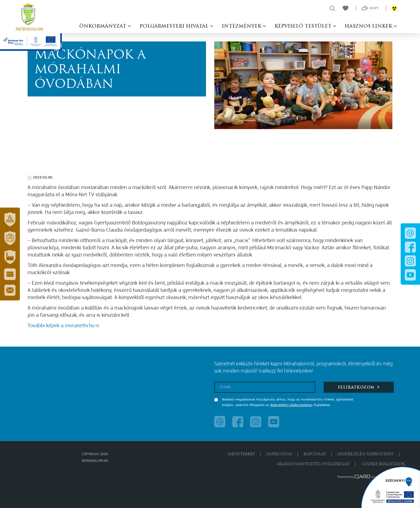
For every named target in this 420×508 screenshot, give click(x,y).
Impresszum (279, 454)
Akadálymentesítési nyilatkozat (313, 464)
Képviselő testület (304, 26)
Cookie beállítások (383, 464)
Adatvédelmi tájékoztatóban (291, 405)
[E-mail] (265, 387)
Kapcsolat (315, 454)
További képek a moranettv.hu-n (63, 326)
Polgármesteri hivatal (175, 26)
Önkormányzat (103, 26)
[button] (10, 219)
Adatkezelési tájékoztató (365, 454)
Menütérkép (241, 454)
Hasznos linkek (369, 26)
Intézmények (242, 26)
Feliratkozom (359, 387)
